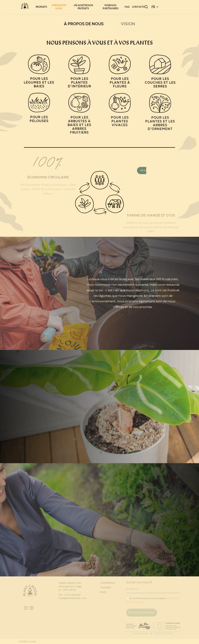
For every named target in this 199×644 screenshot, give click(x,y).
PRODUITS (41, 7)
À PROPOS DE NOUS (59, 7)
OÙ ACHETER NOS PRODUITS (83, 7)
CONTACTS (138, 7)
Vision (128, 24)
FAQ (127, 7)
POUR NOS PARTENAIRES (111, 7)
